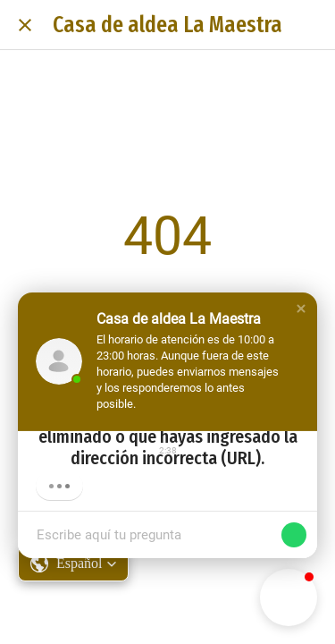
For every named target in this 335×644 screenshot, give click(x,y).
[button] (301, 309)
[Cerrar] (25, 25)
